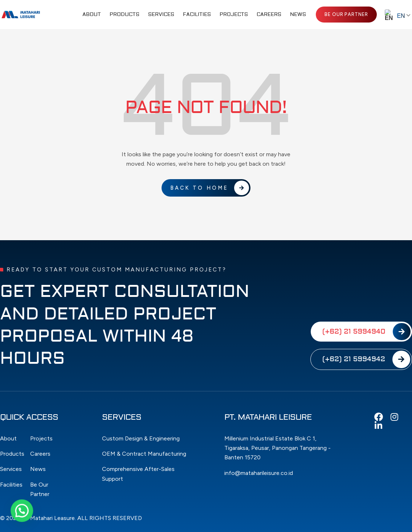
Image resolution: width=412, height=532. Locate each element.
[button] (13, 513)
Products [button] (125, 15)
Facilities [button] (197, 15)
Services (161, 15)
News (298, 15)
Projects (234, 15)
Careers (269, 15)
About (92, 15)
